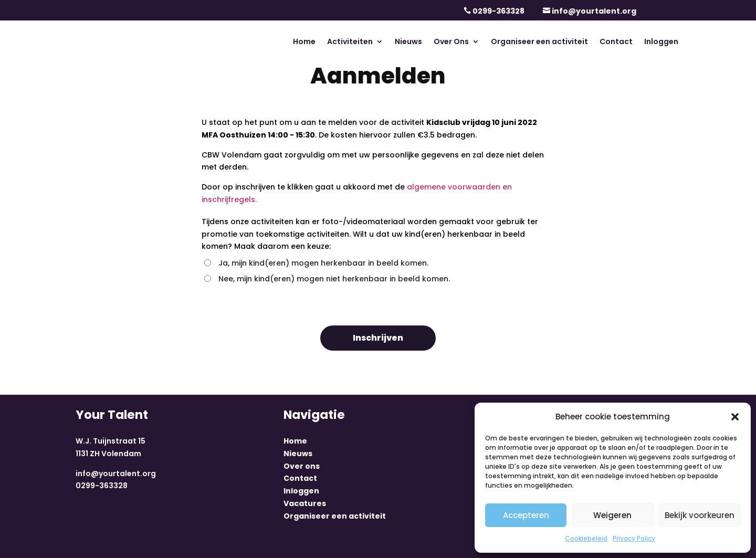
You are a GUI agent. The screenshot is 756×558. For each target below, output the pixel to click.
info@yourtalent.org (594, 11)
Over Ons (451, 42)
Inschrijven (378, 338)
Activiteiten (350, 42)
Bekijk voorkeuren (700, 515)
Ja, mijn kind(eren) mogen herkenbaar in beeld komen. (316, 263)
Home (304, 42)
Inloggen (661, 42)
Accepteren (526, 515)
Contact (616, 42)
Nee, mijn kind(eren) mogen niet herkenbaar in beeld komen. (327, 279)
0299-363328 (498, 11)
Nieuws (408, 42)
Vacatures (305, 503)
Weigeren (612, 515)
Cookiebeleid (586, 538)
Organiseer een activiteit (539, 42)
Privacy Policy (634, 538)
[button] (735, 417)
